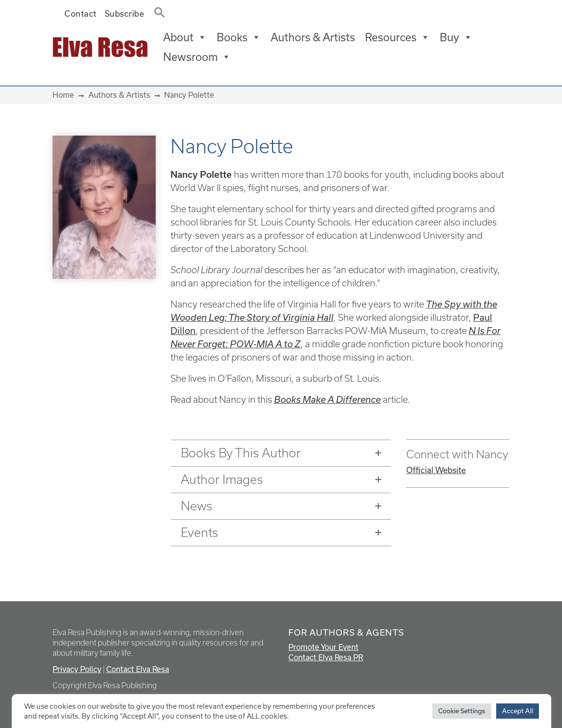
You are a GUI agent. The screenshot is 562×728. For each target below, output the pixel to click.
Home (63, 95)
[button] (157, 10)
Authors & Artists (313, 37)
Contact (81, 14)
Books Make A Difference (327, 400)
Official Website (436, 470)
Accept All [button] (518, 711)
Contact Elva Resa (138, 669)
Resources (397, 37)
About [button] (185, 37)
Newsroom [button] (197, 57)
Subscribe (125, 14)
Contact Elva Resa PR (326, 657)
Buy (456, 37)
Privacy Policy (77, 669)
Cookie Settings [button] (462, 711)
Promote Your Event (323, 647)
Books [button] (239, 37)
